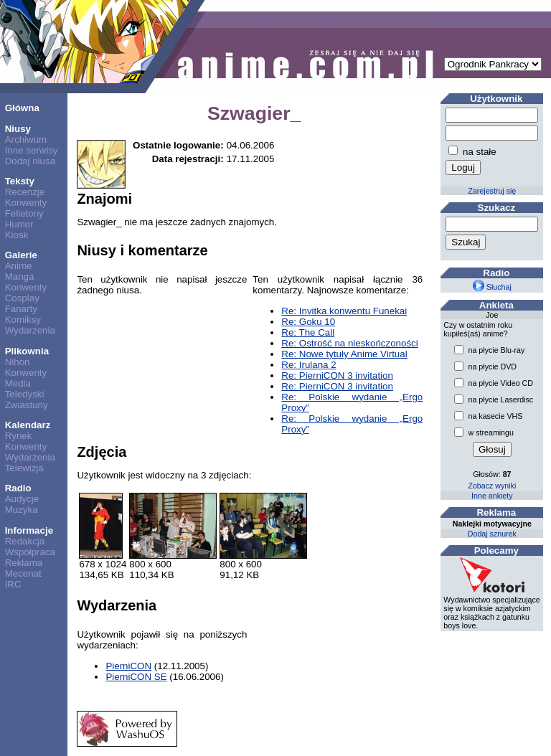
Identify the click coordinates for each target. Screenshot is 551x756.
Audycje (22, 499)
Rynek (19, 436)
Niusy (18, 129)
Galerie (21, 255)
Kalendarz (28, 425)
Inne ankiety (492, 496)
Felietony (24, 213)
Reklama (24, 563)
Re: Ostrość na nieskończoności (349, 343)
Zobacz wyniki (492, 486)
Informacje (29, 530)
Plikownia (27, 351)
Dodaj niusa (30, 161)
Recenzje (25, 192)
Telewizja (24, 468)
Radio (18, 488)
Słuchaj (492, 287)
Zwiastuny (27, 405)
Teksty (20, 181)
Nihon (18, 362)
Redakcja (25, 541)
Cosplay (22, 298)
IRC (13, 584)
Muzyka (22, 510)
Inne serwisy (32, 150)
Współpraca (30, 552)
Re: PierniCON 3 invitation (337, 375)
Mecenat (23, 573)
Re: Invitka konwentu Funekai (344, 311)
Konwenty (26, 203)
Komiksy (23, 320)
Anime (19, 266)
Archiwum (26, 140)
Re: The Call (308, 332)
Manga (20, 277)
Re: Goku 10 (308, 322)
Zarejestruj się (492, 191)
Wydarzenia (30, 330)
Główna (22, 108)
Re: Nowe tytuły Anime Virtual (344, 354)
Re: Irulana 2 (309, 365)
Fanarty (21, 309)
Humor (19, 224)
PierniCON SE (136, 677)
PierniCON (128, 666)
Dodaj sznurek (492, 534)
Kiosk (17, 235)
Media (18, 383)
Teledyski (25, 394)
